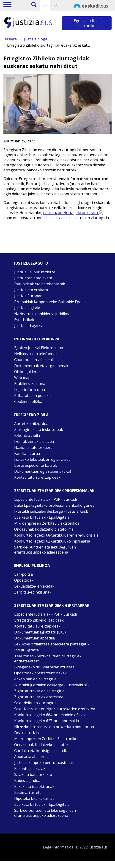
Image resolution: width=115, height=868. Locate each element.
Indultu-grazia (26, 650)
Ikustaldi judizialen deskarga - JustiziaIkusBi (52, 511)
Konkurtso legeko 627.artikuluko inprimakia (52, 541)
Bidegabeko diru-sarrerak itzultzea (44, 667)
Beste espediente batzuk (36, 465)
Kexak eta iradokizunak (34, 786)
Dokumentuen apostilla (34, 638)
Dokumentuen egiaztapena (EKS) (43, 471)
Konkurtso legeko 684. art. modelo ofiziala (50, 715)
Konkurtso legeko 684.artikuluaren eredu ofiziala (56, 535)
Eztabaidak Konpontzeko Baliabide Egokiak (51, 302)
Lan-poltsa (23, 574)
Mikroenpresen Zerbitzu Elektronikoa (47, 523)
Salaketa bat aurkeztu (33, 775)
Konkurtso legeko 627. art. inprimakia (47, 721)
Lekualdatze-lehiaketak (34, 586)
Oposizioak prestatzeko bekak (40, 673)
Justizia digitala (27, 308)
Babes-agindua (27, 780)
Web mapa (23, 378)
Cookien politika (28, 401)
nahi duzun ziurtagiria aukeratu (73, 213)
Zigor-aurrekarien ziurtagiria (39, 691)
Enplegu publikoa (32, 565)
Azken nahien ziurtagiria (35, 679)
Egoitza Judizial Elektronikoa (39, 348)
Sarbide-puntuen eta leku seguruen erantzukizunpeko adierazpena (45, 550)
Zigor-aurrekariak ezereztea (39, 697)
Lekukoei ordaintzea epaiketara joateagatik (52, 644)
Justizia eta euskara (31, 290)
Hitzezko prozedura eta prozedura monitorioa (54, 727)
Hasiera (10, 39)
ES (56, 5)
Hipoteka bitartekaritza (34, 798)
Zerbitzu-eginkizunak (33, 592)
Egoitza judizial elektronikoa (87, 23)
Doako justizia (26, 733)
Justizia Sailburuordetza (35, 272)
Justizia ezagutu (31, 263)
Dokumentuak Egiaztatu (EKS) (40, 632)
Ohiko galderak (27, 372)
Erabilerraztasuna (30, 384)
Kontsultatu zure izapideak (37, 477)
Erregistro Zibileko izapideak (39, 620)
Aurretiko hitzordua (31, 424)
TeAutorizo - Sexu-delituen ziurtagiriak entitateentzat (48, 659)
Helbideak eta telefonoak (36, 354)
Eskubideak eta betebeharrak (40, 284)
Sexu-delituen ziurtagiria (35, 703)
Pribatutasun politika (32, 396)
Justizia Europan (28, 296)
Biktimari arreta (28, 792)
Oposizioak (24, 580)
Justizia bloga (36, 39)
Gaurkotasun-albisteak (34, 360)
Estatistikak (24, 320)
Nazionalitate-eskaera (33, 447)
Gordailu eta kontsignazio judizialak (45, 751)
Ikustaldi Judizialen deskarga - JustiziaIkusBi (52, 685)
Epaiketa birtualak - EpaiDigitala (42, 517)
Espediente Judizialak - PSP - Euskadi (45, 499)
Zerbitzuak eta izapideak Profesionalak (54, 491)
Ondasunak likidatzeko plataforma (44, 529)
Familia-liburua (27, 453)
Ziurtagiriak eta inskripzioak (39, 430)
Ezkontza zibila (27, 435)
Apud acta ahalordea (32, 757)
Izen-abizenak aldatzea (34, 441)
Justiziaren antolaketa (33, 278)
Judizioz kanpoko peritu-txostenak (44, 763)
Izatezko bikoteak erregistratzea (42, 459)
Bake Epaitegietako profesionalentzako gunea (54, 505)
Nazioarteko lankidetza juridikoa (42, 314)
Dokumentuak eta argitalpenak (41, 366)
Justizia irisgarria (29, 326)
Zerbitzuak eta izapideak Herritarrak (52, 605)
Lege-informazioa (30, 390)
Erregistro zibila (31, 415)
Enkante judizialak (30, 769)
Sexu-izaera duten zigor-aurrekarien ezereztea (55, 709)
